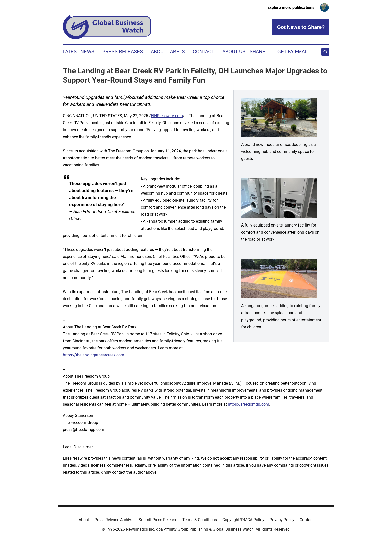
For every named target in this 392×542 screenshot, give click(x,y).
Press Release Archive (114, 520)
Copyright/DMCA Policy (243, 520)
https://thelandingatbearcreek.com (94, 355)
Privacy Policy (282, 520)
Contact (204, 52)
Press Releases (123, 52)
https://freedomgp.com (248, 404)
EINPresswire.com (167, 116)
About (84, 520)
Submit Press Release (158, 520)
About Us (234, 52)
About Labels (168, 52)
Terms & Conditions (200, 520)
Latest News (79, 52)
